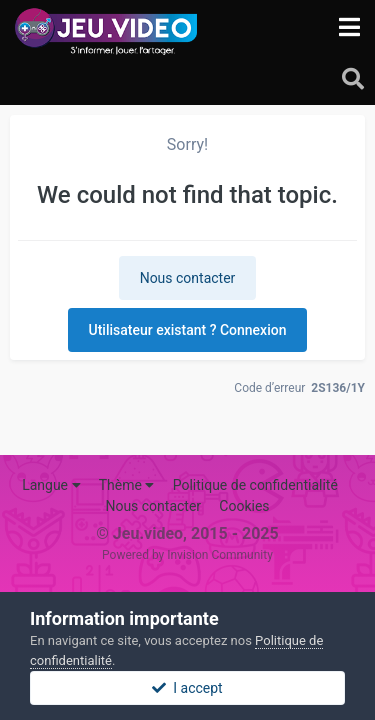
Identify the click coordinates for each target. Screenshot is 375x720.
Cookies (244, 506)
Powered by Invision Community (187, 555)
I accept (187, 688)
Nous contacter (188, 278)
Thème (127, 485)
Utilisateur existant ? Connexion (188, 330)
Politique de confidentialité (255, 485)
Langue (51, 485)
